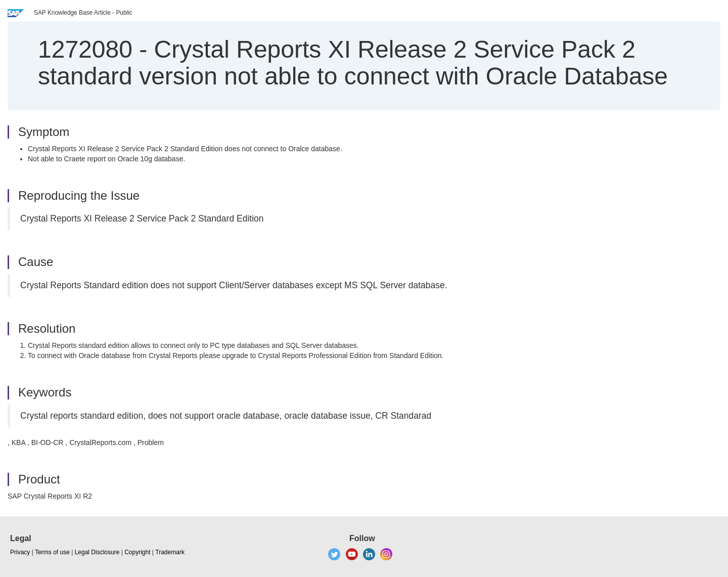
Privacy (20, 552)
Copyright (137, 552)
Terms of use (52, 552)
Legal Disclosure (97, 552)
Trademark (170, 552)
